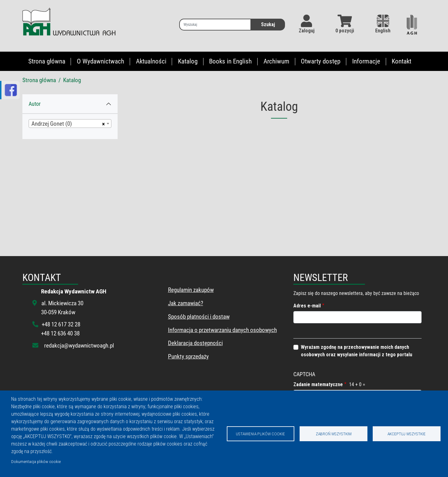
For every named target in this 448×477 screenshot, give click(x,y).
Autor (35, 104)
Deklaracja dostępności (195, 343)
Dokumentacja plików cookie (36, 461)
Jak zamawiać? (186, 303)
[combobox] (70, 124)
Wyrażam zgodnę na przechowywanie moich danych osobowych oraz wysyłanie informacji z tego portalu (357, 351)
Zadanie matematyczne (318, 384)
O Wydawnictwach (100, 61)
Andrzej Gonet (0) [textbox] (52, 124)
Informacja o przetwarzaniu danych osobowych (222, 330)
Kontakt (401, 61)
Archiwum (276, 61)
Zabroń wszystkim (334, 434)
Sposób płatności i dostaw (199, 317)
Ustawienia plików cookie (260, 434)
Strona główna (47, 61)
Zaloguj (307, 31)
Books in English (230, 61)
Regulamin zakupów (191, 290)
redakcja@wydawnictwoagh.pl (79, 346)
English (383, 24)
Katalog (188, 61)
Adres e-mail (307, 306)
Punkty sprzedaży (188, 356)
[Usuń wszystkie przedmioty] (103, 124)
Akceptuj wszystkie (406, 434)
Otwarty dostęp (321, 61)
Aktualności (151, 61)
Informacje (366, 61)
